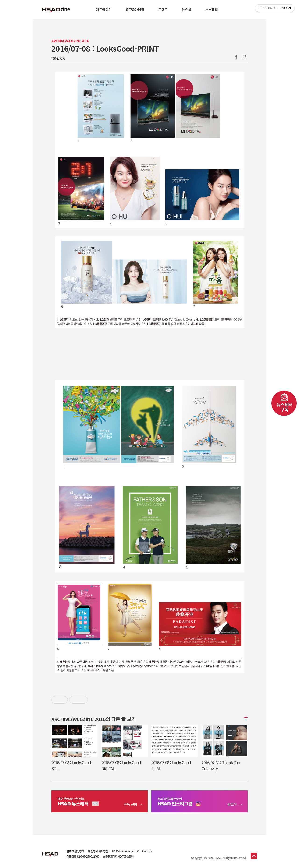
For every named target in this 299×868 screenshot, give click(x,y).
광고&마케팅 (135, 9)
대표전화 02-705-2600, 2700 (83, 856)
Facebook (236, 57)
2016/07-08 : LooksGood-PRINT (105, 48)
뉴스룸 (187, 9)
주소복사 (244, 57)
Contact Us (144, 851)
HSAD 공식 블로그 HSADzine (56, 10)
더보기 (245, 717)
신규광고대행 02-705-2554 (118, 856)
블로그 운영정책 (75, 851)
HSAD (50, 851)
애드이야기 (104, 9)
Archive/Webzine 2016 (70, 41)
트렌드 (163, 9)
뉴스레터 (211, 9)
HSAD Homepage (123, 851)
